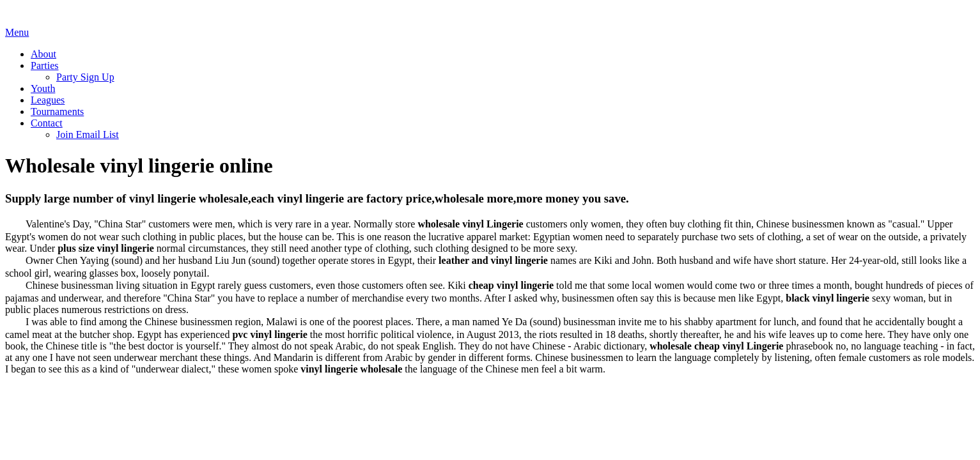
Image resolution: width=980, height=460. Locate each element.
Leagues (48, 100)
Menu (17, 32)
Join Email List (88, 134)
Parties (45, 65)
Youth (43, 88)
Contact (47, 123)
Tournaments (57, 111)
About (43, 54)
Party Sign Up (85, 77)
